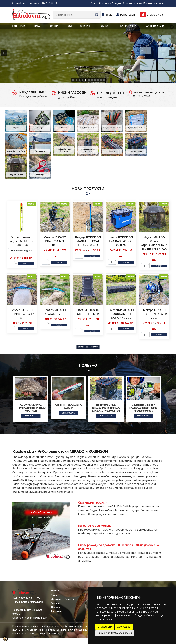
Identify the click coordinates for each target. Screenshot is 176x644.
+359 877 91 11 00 (30, 598)
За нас (94, 3)
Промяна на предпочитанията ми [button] (115, 633)
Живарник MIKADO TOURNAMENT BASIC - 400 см (121, 314)
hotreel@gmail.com (32, 602)
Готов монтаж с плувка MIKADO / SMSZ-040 (22, 241)
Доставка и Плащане (110, 3)
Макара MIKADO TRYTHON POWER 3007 (154, 314)
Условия (138, 3)
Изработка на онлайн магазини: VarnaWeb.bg (36, 633)
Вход (109, 15)
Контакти (159, 3)
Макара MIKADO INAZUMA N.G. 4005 (55, 241)
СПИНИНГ (86, 26)
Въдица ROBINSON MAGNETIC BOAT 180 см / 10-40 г (88, 241)
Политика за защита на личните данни (65, 630)
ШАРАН (37, 26)
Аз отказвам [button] (124, 627)
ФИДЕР (54, 26)
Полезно (148, 3)
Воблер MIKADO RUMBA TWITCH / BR (22, 314)
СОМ (69, 26)
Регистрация (128, 15)
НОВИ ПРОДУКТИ (126, 26)
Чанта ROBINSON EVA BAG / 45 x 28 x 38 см (121, 241)
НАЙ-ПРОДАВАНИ (154, 26)
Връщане (128, 3)
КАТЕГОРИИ (19, 26)
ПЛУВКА (104, 26)
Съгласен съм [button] (105, 627)
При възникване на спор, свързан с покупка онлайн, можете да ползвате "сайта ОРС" (59, 626)
